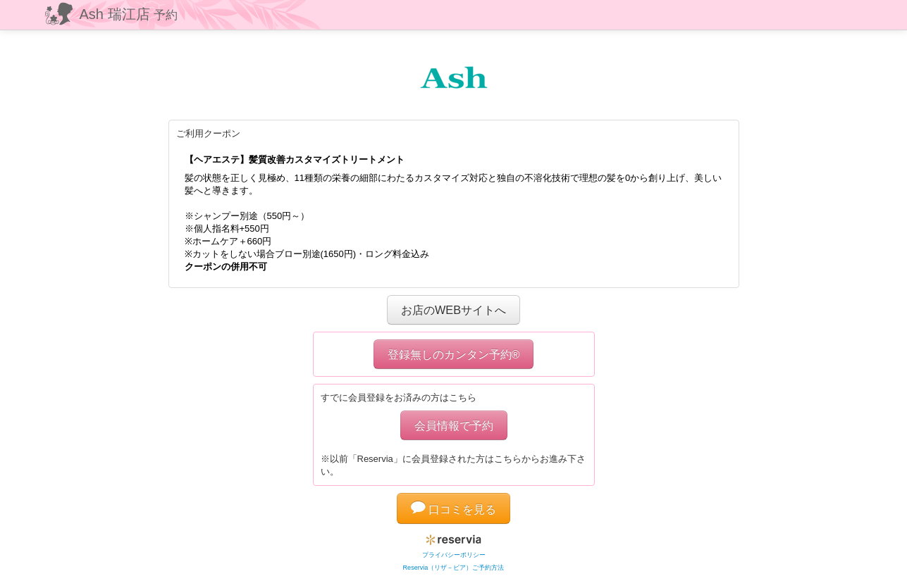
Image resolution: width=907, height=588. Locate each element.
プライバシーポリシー (454, 555)
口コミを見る (454, 509)
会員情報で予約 (454, 425)
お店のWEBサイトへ (453, 310)
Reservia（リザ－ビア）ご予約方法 (454, 568)
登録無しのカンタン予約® (454, 354)
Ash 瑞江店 (129, 14)
